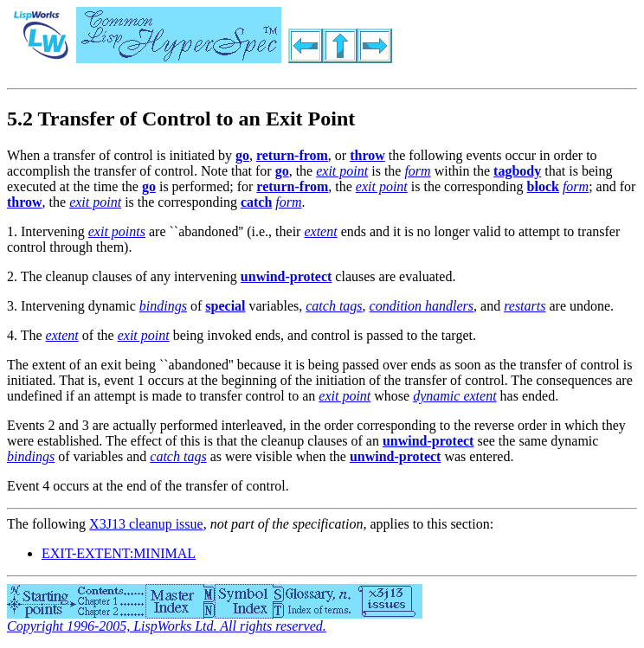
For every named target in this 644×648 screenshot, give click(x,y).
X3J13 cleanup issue (146, 524)
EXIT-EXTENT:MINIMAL (119, 553)
